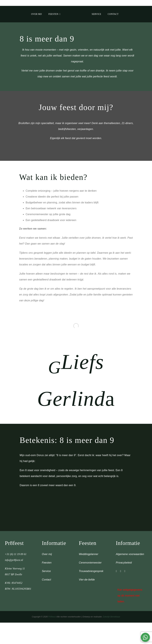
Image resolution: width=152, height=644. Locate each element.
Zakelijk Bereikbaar (112, 617)
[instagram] (116, 571)
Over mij (47, 554)
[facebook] (121, 571)
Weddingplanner (89, 554)
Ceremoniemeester (90, 563)
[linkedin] (125, 571)
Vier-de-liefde (87, 580)
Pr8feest (52, 617)
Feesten (47, 563)
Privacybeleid (124, 563)
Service (46, 571)
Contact (46, 580)
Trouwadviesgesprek (91, 571)
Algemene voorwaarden (130, 554)
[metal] (76, 10)
